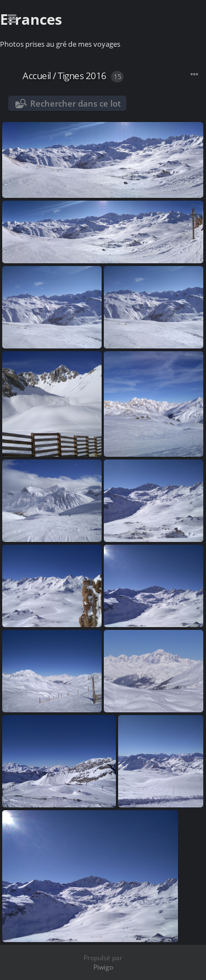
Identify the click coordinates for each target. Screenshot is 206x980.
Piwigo (103, 967)
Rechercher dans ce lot (76, 103)
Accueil (37, 76)
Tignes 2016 (82, 76)
